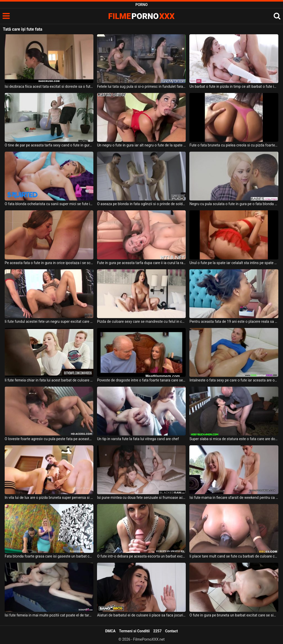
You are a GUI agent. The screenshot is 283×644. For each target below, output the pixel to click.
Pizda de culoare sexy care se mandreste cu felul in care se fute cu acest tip (141, 321)
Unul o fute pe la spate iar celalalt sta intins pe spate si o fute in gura (234, 263)
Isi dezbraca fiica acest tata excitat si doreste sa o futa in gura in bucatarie (49, 86)
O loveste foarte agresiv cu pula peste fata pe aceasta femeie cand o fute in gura (49, 439)
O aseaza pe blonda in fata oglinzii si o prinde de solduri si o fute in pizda (141, 204)
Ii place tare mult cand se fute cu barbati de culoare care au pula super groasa (234, 556)
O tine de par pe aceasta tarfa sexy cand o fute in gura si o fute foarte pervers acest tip (49, 145)
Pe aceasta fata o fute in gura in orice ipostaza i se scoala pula (49, 263)
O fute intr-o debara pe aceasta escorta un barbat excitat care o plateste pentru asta (141, 556)
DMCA (110, 631)
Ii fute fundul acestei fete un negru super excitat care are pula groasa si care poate (49, 321)
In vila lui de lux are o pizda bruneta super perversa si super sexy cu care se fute (49, 498)
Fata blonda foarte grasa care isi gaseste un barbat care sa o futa (49, 556)
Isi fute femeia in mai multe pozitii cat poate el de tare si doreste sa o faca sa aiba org (49, 615)
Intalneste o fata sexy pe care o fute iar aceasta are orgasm (234, 380)
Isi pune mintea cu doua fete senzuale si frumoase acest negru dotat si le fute (141, 498)
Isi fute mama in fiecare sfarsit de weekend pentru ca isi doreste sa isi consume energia (234, 498)
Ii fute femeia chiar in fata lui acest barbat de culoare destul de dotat (49, 380)
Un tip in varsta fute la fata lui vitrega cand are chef (138, 439)
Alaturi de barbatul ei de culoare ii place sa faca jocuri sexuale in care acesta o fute (141, 615)
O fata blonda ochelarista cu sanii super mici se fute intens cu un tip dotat (49, 204)
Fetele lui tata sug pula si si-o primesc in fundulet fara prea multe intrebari (141, 86)
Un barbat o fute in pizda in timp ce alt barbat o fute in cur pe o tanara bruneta (234, 86)
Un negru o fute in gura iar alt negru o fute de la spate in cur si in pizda (141, 145)
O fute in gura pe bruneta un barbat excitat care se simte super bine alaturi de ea (234, 615)
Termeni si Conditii (134, 631)
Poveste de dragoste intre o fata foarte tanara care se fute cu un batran (141, 380)
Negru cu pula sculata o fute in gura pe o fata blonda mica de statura (234, 204)
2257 (157, 631)
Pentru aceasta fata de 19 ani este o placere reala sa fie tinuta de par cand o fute (234, 321)
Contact (171, 631)
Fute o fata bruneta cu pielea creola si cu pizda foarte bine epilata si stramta (234, 145)
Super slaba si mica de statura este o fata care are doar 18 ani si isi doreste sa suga (234, 439)
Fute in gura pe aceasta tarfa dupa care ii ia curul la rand (141, 263)
